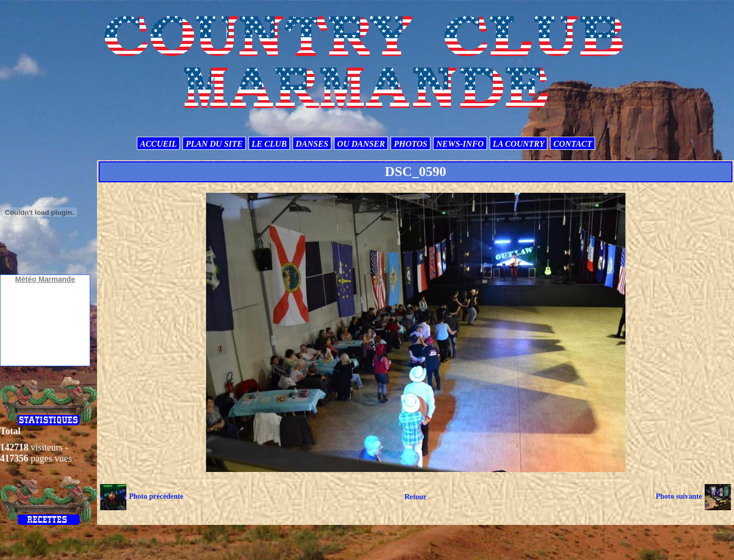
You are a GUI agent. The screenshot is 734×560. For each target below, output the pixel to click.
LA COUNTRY (519, 144)
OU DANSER (361, 144)
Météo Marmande (45, 279)
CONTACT (573, 144)
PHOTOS (411, 144)
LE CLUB (269, 144)
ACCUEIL (158, 144)
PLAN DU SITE (214, 144)
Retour (415, 497)
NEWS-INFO (460, 144)
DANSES (312, 144)
